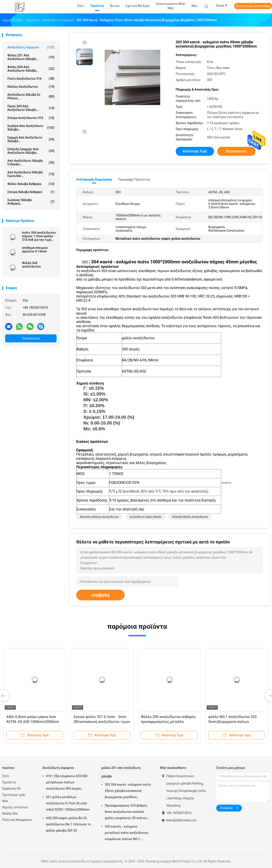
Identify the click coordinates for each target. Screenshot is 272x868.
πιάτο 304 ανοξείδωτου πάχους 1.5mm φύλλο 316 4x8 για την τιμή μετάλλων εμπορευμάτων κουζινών (39, 236)
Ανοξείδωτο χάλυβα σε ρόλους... (31, 96)
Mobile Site (10, 814)
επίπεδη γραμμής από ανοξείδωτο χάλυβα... (31, 151)
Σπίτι (6, 776)
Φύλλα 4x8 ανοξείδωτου (31, 265)
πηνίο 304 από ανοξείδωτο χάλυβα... (31, 108)
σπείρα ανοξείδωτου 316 (31, 118)
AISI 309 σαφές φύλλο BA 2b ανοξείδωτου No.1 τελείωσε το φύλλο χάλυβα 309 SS (68, 824)
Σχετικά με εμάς (14, 795)
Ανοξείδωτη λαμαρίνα (31, 47)
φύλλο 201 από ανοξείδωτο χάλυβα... (31, 57)
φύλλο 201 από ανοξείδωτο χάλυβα (121, 772)
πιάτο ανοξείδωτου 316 (31, 79)
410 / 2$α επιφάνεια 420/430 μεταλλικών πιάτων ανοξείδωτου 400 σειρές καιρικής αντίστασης (67, 783)
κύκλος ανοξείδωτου (31, 87)
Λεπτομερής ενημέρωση (94, 179)
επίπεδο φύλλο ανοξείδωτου (190, 517)
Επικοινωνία (31, 338)
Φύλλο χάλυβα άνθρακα (31, 184)
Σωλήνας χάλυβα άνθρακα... (31, 202)
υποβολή (100, 595)
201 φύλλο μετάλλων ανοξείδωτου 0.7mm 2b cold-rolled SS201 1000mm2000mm (68, 803)
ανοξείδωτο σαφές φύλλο (145, 517)
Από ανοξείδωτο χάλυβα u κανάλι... (31, 162)
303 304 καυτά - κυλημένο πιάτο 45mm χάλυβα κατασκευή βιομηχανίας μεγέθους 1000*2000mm (128, 791)
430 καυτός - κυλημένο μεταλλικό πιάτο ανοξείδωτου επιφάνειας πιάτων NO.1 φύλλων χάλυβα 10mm (127, 833)
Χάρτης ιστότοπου (15, 807)
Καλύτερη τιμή (195, 151)
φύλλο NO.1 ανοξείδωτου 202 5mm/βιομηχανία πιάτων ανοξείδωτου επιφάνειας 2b (233, 722)
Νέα (5, 801)
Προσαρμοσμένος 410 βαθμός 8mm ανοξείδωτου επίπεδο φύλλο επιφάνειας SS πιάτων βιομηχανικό (126, 812)
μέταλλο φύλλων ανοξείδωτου (99, 517)
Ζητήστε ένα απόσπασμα (253, 6)
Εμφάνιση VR (11, 789)
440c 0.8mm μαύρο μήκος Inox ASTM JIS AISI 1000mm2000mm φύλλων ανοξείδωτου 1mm (33, 722)
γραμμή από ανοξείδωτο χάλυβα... (31, 139)
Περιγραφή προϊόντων (134, 179)
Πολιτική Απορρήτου (17, 820)
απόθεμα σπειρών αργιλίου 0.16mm (35, 250)
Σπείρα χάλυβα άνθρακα (31, 192)
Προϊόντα (9, 782)
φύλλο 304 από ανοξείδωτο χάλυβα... (31, 69)
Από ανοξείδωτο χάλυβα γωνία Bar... (31, 174)
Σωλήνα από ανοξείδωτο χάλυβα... (31, 128)
